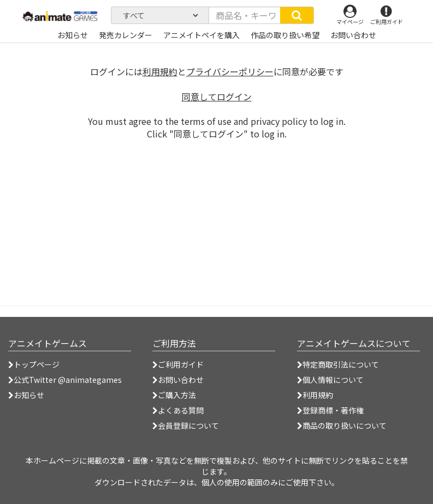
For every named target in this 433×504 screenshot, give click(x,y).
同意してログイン (217, 97)
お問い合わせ (178, 380)
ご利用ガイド (178, 364)
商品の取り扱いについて (342, 425)
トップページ (34, 364)
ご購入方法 (174, 395)
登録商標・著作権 (330, 410)
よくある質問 (178, 410)
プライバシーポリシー (230, 71)
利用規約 (160, 71)
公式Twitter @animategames (68, 380)
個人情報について (330, 380)
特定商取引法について (338, 364)
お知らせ (26, 395)
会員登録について (186, 425)
